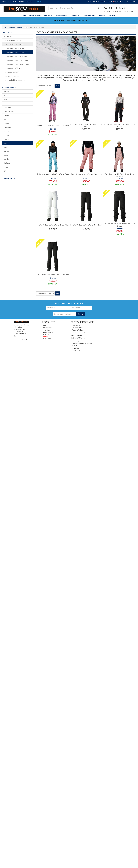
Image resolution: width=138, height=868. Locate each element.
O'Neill (6, 123)
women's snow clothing (15, 44)
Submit (81, 314)
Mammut (7, 119)
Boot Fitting (90, 15)
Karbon (6, 115)
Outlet (112, 15)
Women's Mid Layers (15, 68)
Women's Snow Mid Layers (17, 60)
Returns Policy (77, 330)
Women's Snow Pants (15, 52)
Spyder (6, 159)
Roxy (6, 147)
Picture (6, 131)
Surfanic (7, 163)
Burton (6, 99)
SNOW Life (14, 2)
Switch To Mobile (21, 339)
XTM (5, 171)
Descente (7, 107)
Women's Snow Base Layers (18, 64)
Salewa (6, 151)
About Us (5, 2)
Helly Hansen (9, 111)
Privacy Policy (77, 328)
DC (5, 103)
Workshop (76, 15)
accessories (61, 15)
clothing (48, 15)
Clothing (47, 330)
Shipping (22, 2)
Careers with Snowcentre (82, 344)
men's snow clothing (13, 40)
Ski (44, 326)
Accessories (48, 332)
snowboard (35, 15)
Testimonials (77, 350)
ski (24, 15)
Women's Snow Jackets (16, 48)
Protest (6, 139)
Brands (102, 15)
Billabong (7, 95)
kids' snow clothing (13, 72)
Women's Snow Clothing (18, 27)
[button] (91, 2)
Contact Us (76, 326)
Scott (6, 155)
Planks (6, 135)
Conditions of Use (79, 332)
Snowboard (48, 328)
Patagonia (8, 127)
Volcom (7, 167)
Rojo (5, 27)
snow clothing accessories (16, 80)
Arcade (6, 91)
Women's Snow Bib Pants (17, 56)
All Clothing (8, 36)
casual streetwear (13, 76)
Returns (29, 2)
